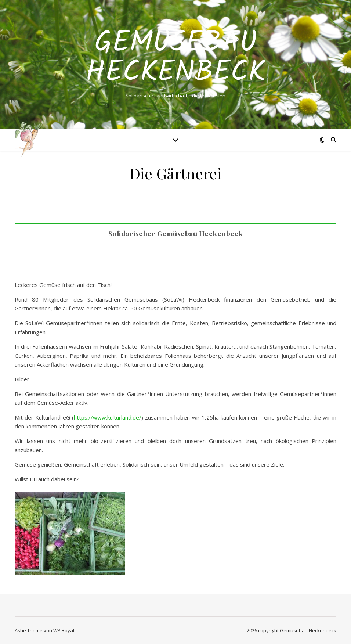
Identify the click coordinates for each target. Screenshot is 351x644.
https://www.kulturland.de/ (108, 417)
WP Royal (64, 630)
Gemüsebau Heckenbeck (175, 58)
